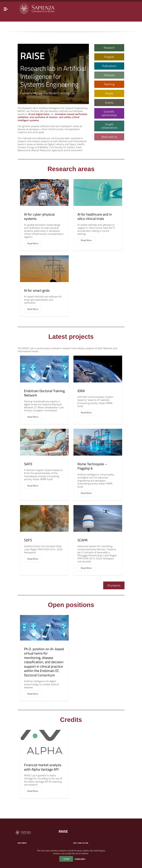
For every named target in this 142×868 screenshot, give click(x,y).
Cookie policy (80, 859)
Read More (33, 243)
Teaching (109, 84)
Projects (109, 57)
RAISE (63, 831)
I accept (66, 859)
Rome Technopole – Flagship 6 (92, 466)
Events (109, 103)
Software (109, 75)
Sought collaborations (109, 126)
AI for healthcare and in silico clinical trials (95, 217)
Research (109, 48)
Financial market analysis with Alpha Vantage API (43, 767)
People (109, 93)
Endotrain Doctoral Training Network (44, 393)
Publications (109, 66)
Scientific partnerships (109, 113)
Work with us (109, 137)
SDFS (28, 540)
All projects (114, 585)
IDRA (81, 391)
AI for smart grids (37, 290)
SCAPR (83, 540)
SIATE (28, 464)
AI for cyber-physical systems (39, 217)
